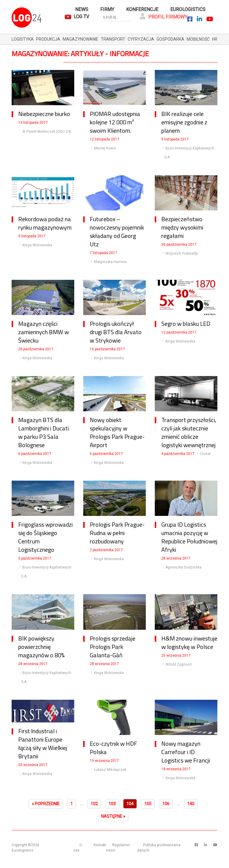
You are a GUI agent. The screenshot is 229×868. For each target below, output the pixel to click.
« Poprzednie (46, 804)
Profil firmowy (164, 16)
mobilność (198, 39)
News (82, 9)
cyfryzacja (141, 39)
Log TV (81, 17)
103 (112, 804)
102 (94, 804)
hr (215, 39)
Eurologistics (188, 9)
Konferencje (142, 9)
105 (148, 804)
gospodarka (170, 39)
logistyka (23, 39)
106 (166, 804)
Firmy (107, 9)
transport (113, 39)
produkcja (48, 39)
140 (191, 804)
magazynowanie (81, 39)
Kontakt (100, 845)
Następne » (113, 816)
